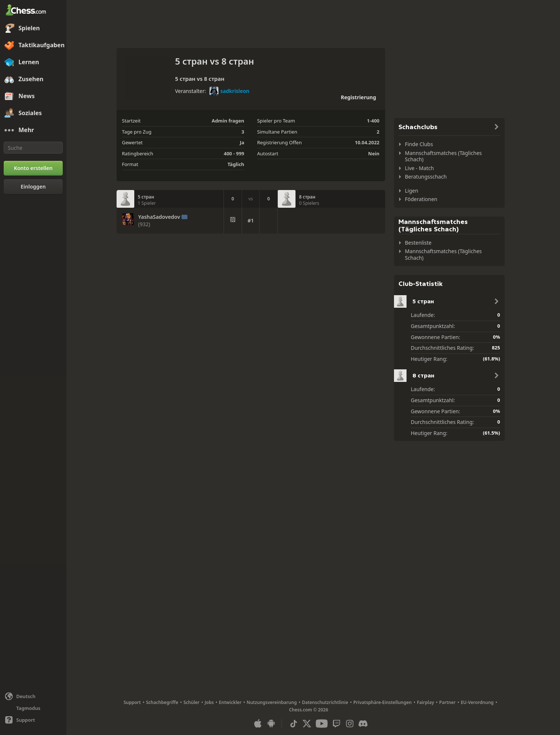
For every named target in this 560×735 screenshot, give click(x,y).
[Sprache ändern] (33, 696)
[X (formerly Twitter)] (307, 724)
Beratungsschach (426, 177)
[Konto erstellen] (33, 168)
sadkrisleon (229, 91)
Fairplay (426, 702)
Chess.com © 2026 (308, 710)
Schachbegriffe (162, 702)
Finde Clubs (419, 144)
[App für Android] (271, 724)
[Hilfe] (33, 720)
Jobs (209, 702)
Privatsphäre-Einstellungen (383, 702)
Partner (447, 702)
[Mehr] (33, 130)
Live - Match (420, 168)
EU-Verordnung (477, 702)
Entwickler (230, 702)
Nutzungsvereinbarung (272, 702)
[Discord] (363, 724)
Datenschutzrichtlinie (325, 702)
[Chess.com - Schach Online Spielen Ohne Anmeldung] (33, 11)
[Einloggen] (33, 187)
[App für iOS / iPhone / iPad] (258, 724)
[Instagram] (350, 724)
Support (132, 702)
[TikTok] (294, 724)
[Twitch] (336, 724)
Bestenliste (418, 243)
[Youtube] (322, 724)
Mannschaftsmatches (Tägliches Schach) (444, 156)
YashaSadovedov (159, 217)
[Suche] (33, 148)
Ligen (412, 191)
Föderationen (421, 199)
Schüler (191, 702)
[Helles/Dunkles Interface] (33, 708)
